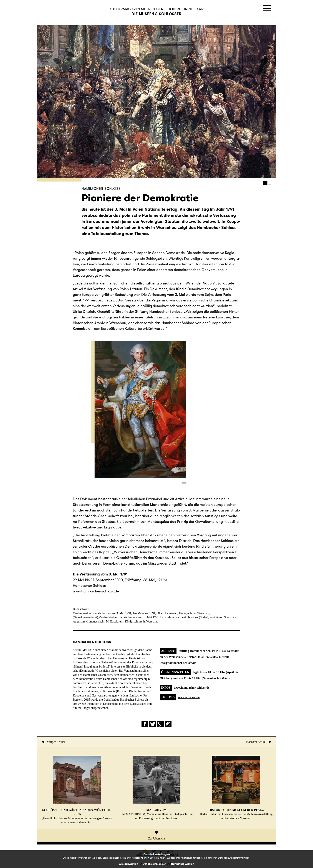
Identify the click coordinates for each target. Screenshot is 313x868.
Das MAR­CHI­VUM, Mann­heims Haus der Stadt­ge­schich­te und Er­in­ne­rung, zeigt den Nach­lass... (156, 788)
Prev (85, 101)
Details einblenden (155, 864)
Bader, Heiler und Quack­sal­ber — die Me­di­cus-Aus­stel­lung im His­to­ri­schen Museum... (236, 788)
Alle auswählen (129, 864)
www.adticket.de (189, 697)
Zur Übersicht (156, 836)
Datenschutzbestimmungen (234, 858)
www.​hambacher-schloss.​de (96, 591)
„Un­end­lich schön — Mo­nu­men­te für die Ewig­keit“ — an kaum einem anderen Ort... (77, 790)
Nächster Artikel (259, 742)
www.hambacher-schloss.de (192, 688)
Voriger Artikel (53, 742)
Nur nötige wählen (183, 864)
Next (204, 101)
